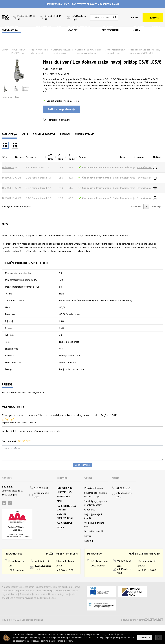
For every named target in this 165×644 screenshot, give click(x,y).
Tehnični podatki (44, 134)
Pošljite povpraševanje (62, 109)
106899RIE (8, 178)
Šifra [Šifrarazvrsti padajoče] (4, 157)
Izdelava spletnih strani (133, 620)
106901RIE (8, 198)
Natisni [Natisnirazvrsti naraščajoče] (157, 157)
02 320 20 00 (124, 561)
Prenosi (65, 134)
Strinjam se (145, 638)
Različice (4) (10, 134)
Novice (88, 536)
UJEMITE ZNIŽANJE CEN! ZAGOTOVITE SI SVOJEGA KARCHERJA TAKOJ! (82, 4)
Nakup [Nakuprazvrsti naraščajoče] (140, 157)
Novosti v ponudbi (94, 531)
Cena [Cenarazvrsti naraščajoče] (123, 157)
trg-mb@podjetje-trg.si (125, 569)
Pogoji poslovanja (94, 488)
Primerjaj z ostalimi (59, 120)
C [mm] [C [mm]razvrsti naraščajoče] (61, 157)
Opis (25, 134)
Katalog (89, 541)
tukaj (93, 638)
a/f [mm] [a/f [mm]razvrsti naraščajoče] (51, 157)
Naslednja (156, 207)
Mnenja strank (84, 134)
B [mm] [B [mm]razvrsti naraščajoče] (71, 157)
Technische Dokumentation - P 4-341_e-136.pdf (24, 392)
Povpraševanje (144, 167)
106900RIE (8, 188)
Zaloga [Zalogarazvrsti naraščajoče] (82, 157)
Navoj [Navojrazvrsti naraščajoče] (18, 157)
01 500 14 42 (41, 488)
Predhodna (136, 207)
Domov (5, 50)
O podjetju (90, 510)
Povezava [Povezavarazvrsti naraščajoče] (31, 157)
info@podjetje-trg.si (42, 495)
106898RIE (8, 167)
